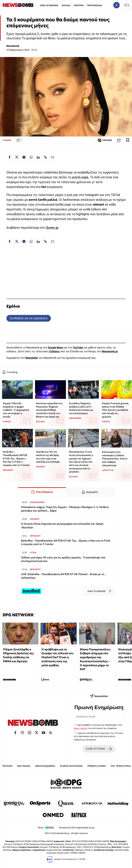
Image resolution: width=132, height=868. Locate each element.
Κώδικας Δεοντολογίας (71, 766)
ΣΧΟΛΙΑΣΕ (105, 140)
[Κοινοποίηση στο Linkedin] (38, 157)
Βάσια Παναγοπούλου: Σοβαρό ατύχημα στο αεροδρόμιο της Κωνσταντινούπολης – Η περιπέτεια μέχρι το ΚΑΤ (95, 659)
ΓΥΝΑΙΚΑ (7, 140)
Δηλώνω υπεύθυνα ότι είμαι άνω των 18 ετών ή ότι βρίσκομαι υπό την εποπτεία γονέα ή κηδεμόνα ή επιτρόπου (98, 736)
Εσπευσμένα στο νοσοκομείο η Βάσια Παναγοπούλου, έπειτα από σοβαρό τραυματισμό (115, 459)
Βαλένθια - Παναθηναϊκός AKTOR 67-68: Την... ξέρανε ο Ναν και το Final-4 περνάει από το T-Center (16, 458)
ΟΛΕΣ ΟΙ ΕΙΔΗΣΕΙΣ (49, 5)
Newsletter (32, 358)
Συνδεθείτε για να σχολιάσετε (29, 318)
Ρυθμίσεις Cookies (97, 766)
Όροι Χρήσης (24, 766)
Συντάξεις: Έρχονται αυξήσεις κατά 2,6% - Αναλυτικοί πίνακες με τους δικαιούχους (81, 408)
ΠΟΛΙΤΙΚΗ (79, 5)
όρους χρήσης (81, 728)
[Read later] (128, 140)
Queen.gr (52, 228)
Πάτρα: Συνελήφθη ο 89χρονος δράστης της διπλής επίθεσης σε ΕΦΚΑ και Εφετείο (18, 655)
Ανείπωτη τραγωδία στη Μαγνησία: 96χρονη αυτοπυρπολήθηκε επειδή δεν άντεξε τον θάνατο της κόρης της (49, 410)
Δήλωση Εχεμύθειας (45, 766)
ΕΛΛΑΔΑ (66, 5)
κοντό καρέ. (80, 177)
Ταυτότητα (7, 766)
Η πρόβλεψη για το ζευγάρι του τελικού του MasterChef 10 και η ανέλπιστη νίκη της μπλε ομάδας (57, 657)
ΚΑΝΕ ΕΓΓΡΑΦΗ (99, 749)
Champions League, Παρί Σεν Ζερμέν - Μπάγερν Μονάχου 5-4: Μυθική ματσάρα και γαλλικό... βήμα (65, 509)
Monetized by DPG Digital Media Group (77, 828)
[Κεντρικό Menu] (127, 5)
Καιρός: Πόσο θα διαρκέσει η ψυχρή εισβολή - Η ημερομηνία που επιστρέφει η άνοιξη (16, 410)
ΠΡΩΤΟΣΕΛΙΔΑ (95, 5)
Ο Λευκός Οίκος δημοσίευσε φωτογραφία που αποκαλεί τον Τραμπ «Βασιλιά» (62, 526)
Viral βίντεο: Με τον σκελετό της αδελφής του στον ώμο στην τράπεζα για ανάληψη (48, 457)
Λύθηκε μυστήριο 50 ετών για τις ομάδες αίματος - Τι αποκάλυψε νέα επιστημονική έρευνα (63, 559)
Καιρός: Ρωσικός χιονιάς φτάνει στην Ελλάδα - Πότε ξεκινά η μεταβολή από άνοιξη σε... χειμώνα (115, 410)
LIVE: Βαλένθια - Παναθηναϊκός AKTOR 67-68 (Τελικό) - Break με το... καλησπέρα (64, 576)
